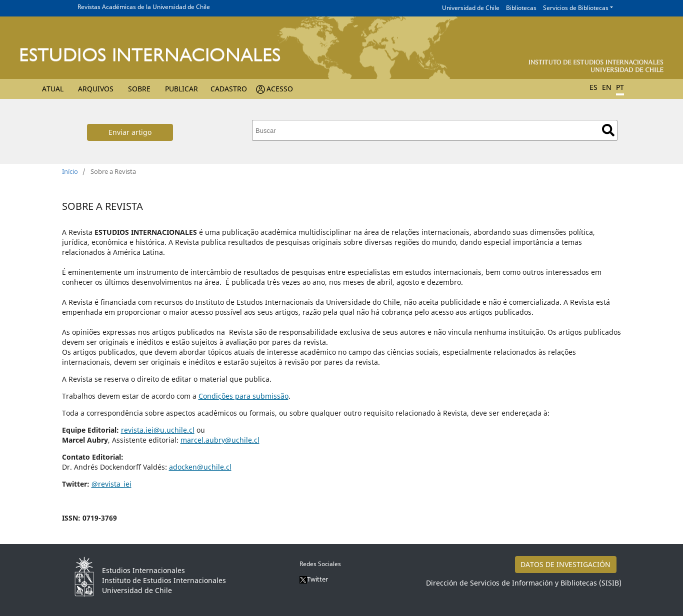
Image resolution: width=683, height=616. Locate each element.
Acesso (280, 89)
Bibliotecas (521, 8)
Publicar (181, 89)
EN (607, 87)
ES (593, 87)
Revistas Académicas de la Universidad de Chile (144, 7)
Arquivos (96, 89)
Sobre (139, 89)
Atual (53, 89)
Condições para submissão (243, 396)
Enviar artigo (130, 132)
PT (620, 87)
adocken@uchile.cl (200, 467)
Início (70, 171)
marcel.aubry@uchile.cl (220, 440)
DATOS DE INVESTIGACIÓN (565, 564)
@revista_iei (111, 484)
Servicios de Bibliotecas (576, 8)
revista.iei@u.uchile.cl (158, 430)
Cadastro (229, 89)
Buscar (608, 130)
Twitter (314, 579)
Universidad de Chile (471, 8)
